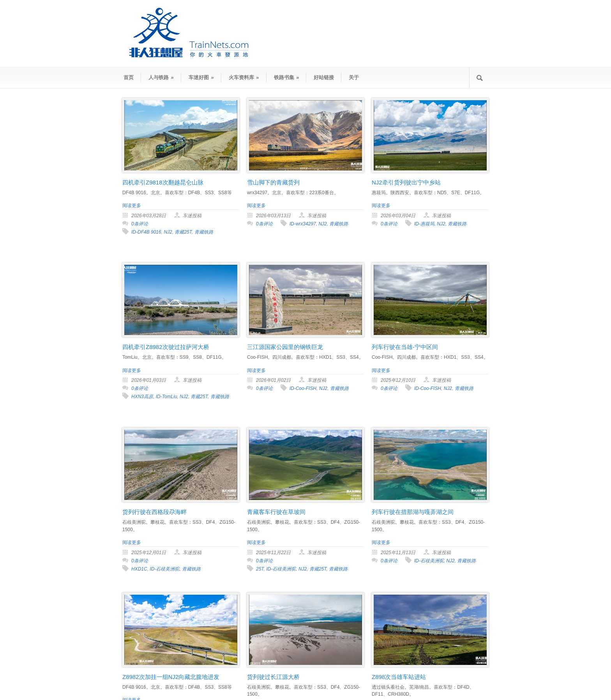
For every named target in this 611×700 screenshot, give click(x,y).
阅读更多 (132, 206)
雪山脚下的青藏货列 (273, 182)
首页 (129, 77)
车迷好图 (201, 77)
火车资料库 (244, 77)
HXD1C (139, 569)
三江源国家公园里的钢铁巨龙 (285, 347)
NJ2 (168, 232)
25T (260, 569)
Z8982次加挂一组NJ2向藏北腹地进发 (171, 677)
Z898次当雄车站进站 (399, 677)
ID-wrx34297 (303, 224)
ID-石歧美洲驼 (164, 569)
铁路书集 (287, 77)
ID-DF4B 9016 (146, 232)
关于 (354, 77)
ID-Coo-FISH (303, 388)
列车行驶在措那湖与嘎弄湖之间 (413, 512)
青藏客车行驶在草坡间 (276, 512)
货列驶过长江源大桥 (273, 677)
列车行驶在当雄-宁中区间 (405, 347)
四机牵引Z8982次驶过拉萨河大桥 (166, 347)
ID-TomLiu (167, 397)
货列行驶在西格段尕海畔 (155, 512)
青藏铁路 (204, 232)
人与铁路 (161, 77)
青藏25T (183, 232)
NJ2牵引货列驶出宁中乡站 (406, 182)
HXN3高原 (142, 397)
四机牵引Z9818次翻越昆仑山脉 (163, 182)
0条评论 (140, 224)
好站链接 (324, 77)
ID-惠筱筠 (424, 224)
